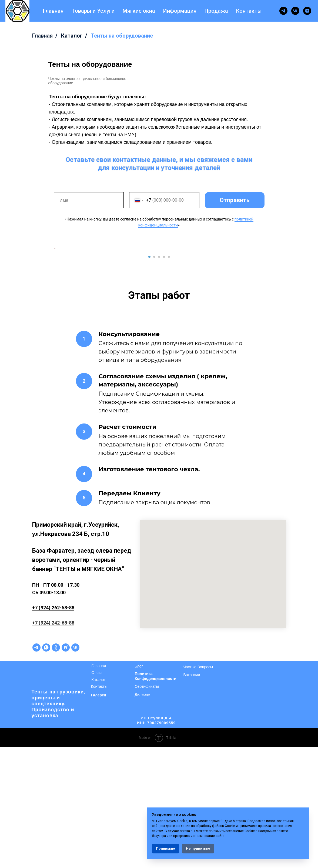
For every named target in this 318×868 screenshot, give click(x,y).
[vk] (295, 11)
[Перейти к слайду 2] (154, 378)
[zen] (307, 11)
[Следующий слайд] (265, 309)
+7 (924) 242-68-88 (53, 744)
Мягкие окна (139, 11)
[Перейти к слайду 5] (169, 378)
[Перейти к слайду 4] (164, 378)
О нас (97, 793)
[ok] (56, 768)
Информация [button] (180, 11)
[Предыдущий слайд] (54, 309)
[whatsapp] (46, 768)
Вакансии (192, 796)
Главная (53, 11)
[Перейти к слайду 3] (159, 378)
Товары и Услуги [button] (93, 11)
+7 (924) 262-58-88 (53, 728)
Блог (139, 787)
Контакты (249, 11)
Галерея (99, 816)
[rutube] (66, 768)
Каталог (72, 36)
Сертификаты (147, 807)
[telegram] (283, 11)
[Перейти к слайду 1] (149, 378)
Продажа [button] (216, 11)
